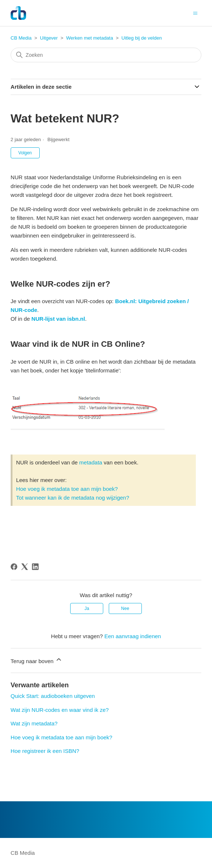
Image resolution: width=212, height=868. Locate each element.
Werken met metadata (90, 38)
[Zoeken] (106, 55)
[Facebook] (14, 567)
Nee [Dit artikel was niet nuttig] (125, 608)
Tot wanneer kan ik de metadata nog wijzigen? (73, 498)
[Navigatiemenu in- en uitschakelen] (195, 13)
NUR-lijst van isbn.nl (58, 319)
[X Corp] (25, 567)
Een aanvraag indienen (133, 636)
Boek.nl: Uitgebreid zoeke (149, 301)
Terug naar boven (37, 660)
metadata (91, 462)
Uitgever (49, 38)
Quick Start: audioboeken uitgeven (53, 696)
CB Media (21, 38)
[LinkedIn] (35, 567)
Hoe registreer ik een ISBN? (45, 751)
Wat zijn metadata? (34, 723)
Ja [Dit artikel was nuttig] (87, 608)
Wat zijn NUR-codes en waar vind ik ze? (60, 710)
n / (186, 301)
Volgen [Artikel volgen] (25, 153)
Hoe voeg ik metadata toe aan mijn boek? (67, 489)
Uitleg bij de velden (142, 38)
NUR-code (24, 310)
